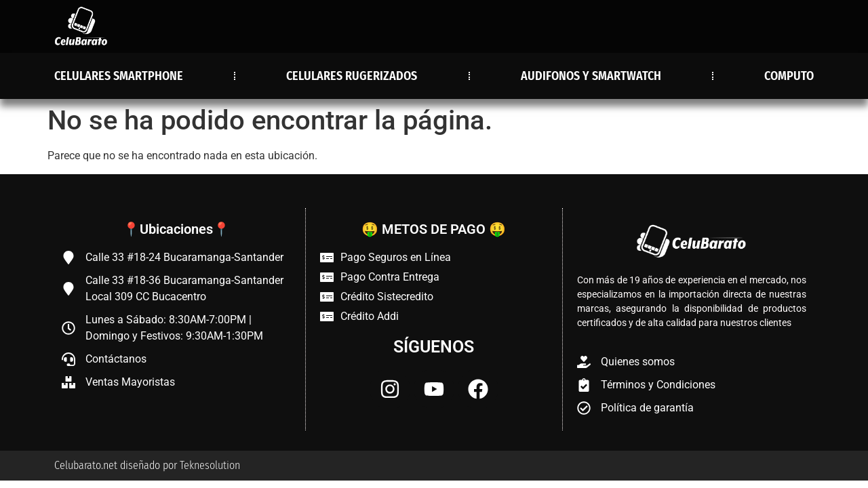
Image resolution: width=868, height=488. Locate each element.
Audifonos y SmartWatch (591, 76)
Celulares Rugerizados (352, 76)
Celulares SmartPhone (119, 76)
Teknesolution (210, 465)
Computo (789, 76)
